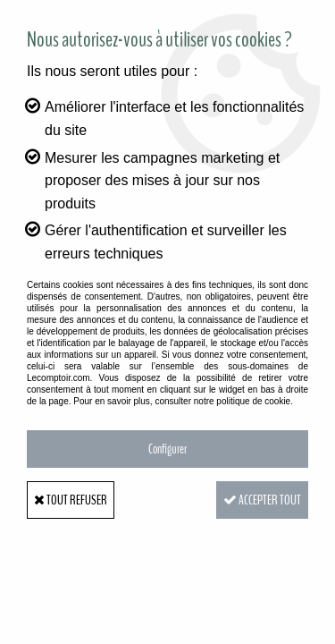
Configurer (167, 449)
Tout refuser (71, 500)
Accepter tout (262, 500)
